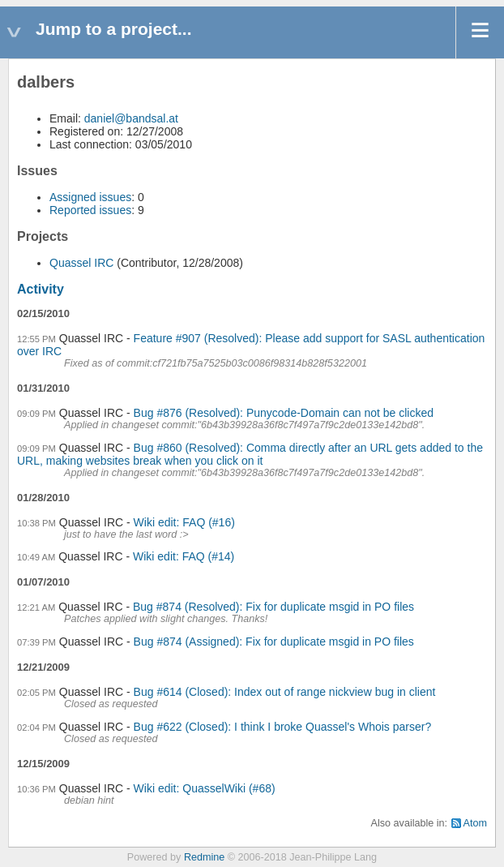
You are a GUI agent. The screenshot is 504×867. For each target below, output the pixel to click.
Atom (475, 823)
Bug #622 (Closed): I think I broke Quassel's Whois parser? (283, 727)
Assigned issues (90, 197)
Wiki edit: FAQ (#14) (184, 556)
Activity (41, 289)
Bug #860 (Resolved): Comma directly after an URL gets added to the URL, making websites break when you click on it (250, 454)
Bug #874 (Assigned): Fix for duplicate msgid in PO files (274, 642)
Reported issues (90, 210)
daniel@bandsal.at (131, 118)
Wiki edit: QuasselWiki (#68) (205, 788)
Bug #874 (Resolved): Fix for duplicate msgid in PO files (273, 607)
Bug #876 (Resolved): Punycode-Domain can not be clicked (284, 413)
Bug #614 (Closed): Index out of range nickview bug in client (285, 692)
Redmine (204, 857)
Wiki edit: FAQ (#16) (184, 522)
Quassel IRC (81, 263)
